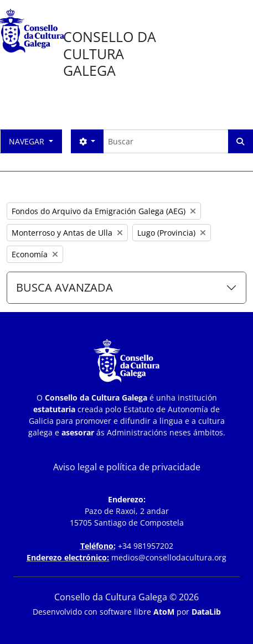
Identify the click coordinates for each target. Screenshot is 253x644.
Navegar (28, 141)
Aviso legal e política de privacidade (127, 467)
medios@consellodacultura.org (169, 557)
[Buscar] (166, 141)
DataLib (206, 612)
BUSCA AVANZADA (64, 287)
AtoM (164, 612)
